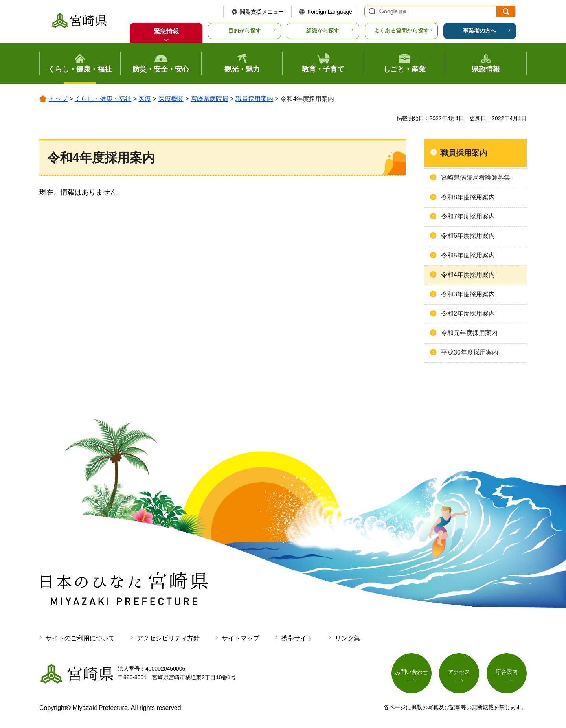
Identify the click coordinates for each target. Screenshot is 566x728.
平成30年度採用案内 (470, 352)
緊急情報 (166, 31)
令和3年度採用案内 (468, 294)
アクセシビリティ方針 (168, 638)
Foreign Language (330, 12)
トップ (58, 99)
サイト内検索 (371, 11)
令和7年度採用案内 (468, 216)
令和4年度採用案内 (468, 275)
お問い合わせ (412, 672)
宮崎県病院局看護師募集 (476, 177)
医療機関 (171, 99)
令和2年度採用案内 (468, 313)
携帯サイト (297, 638)
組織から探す (323, 31)
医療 (145, 99)
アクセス (459, 672)
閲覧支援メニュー (262, 12)
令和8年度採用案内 (468, 197)
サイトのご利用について (80, 638)
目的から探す (244, 31)
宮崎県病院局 (209, 99)
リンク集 (347, 638)
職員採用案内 (254, 99)
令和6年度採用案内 (468, 236)
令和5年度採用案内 (468, 255)
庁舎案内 (507, 672)
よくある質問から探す (401, 31)
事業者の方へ (480, 31)
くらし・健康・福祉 (103, 99)
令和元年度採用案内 (469, 333)
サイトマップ (241, 638)
